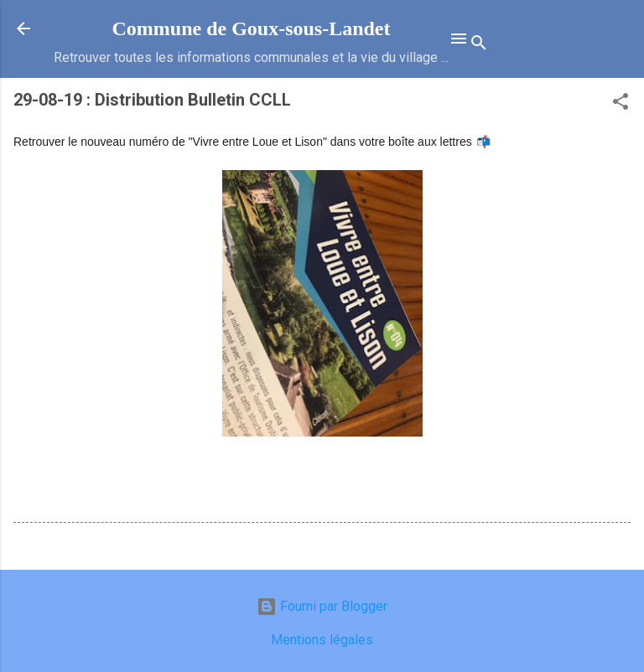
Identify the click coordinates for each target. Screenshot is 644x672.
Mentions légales (322, 640)
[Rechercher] (479, 46)
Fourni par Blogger (322, 606)
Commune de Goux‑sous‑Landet (251, 28)
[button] (621, 104)
